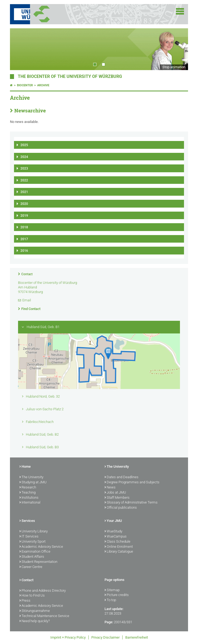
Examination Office (35, 552)
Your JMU (113, 521)
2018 (24, 227)
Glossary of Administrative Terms (131, 503)
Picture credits (117, 595)
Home (25, 467)
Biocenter (25, 85)
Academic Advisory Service (41, 547)
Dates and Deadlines (121, 477)
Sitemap (112, 590)
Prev (19, 49)
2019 (24, 216)
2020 (24, 204)
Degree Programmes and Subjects (132, 483)
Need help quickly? (35, 621)
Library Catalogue (119, 552)
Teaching (27, 493)
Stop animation (174, 67)
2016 (24, 251)
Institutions (29, 498)
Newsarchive (30, 111)
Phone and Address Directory (43, 591)
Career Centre (31, 567)
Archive (43, 85)
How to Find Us (32, 596)
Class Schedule (117, 542)
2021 (24, 192)
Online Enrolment (119, 547)
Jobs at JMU (115, 493)
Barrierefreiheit (137, 637)
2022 (24, 180)
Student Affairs (32, 557)
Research (28, 488)
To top (110, 600)
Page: (109, 622)
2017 (24, 239)
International (30, 503)
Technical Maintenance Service (44, 616)
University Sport (32, 542)
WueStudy (113, 532)
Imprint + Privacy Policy (68, 637)
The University (31, 477)
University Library (34, 532)
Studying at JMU (33, 483)
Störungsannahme (35, 611)
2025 (24, 145)
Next (179, 49)
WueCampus (116, 537)
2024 (24, 157)
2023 (24, 168)
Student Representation (38, 562)
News (110, 488)
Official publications (121, 508)
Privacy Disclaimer (105, 637)
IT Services (29, 537)
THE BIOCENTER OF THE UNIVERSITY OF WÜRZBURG (70, 77)
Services (27, 521)
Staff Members (117, 498)
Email (27, 300)
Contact (27, 274)
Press (25, 601)
